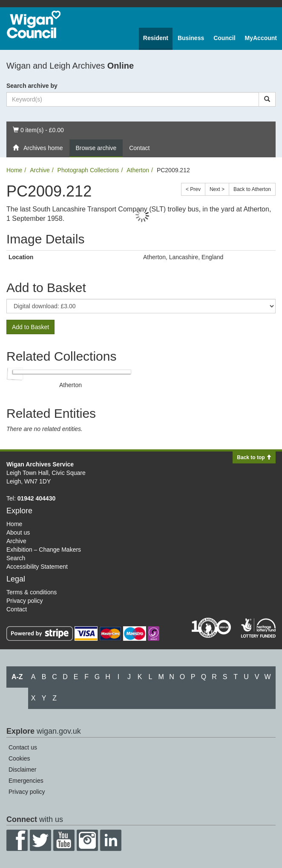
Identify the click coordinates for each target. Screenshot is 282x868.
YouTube (64, 840)
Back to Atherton (252, 189)
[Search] (267, 99)
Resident (156, 38)
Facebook (17, 840)
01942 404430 (37, 498)
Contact (139, 148)
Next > (217, 189)
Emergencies (26, 781)
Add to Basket (30, 327)
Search (16, 558)
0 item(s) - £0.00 (38, 129)
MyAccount (261, 38)
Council (224, 38)
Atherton (138, 170)
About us (18, 532)
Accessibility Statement (37, 567)
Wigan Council (34, 25)
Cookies (19, 758)
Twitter (40, 840)
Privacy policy (25, 601)
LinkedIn (111, 840)
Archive (40, 170)
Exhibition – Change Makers (44, 550)
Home (14, 170)
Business (191, 38)
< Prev (193, 189)
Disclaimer (22, 770)
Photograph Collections (88, 170)
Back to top (254, 457)
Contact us (23, 747)
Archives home (38, 148)
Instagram (87, 840)
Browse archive (96, 148)
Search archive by (32, 86)
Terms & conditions (32, 592)
